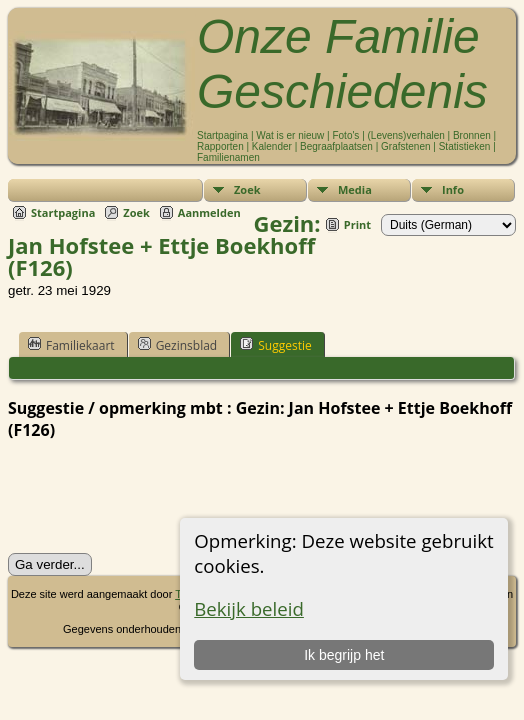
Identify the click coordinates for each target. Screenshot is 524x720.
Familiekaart (71, 345)
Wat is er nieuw (290, 135)
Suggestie (275, 345)
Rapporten (220, 146)
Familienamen (228, 157)
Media (355, 189)
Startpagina (222, 135)
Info (453, 189)
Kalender (272, 146)
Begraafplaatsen (336, 146)
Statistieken (465, 146)
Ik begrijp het (344, 655)
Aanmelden (209, 212)
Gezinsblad (178, 345)
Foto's (345, 135)
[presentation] (160, 497)
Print (357, 224)
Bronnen (472, 135)
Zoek (247, 189)
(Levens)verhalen (406, 135)
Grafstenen (405, 146)
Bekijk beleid (249, 608)
